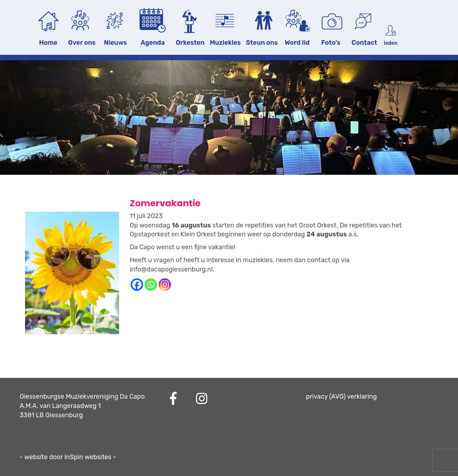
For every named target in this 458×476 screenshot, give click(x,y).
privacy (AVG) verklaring (341, 396)
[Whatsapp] (151, 285)
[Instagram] (165, 285)
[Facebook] (137, 285)
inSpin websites (88, 457)
